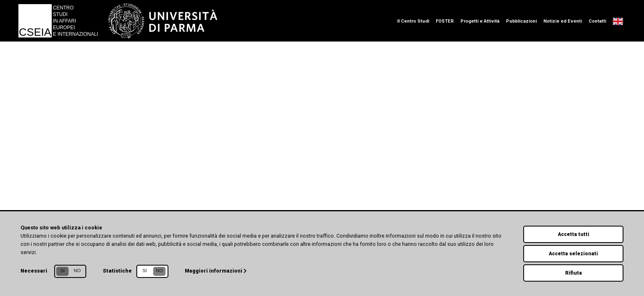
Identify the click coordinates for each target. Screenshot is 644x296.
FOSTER (445, 21)
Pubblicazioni (521, 21)
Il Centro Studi (413, 21)
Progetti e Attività (480, 21)
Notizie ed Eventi (563, 21)
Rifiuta (573, 272)
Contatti (597, 21)
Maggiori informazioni (217, 269)
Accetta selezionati (573, 253)
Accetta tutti (574, 233)
